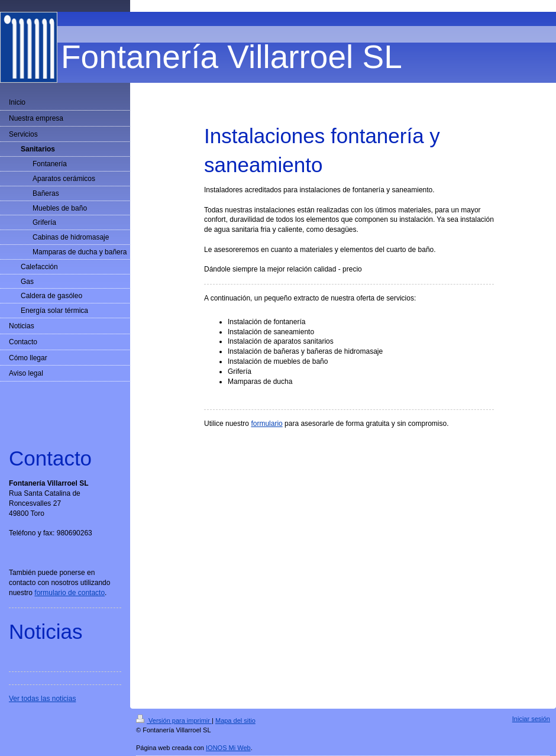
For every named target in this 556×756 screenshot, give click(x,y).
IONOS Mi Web (228, 748)
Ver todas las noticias (42, 699)
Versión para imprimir (174, 721)
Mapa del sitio (235, 721)
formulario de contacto (69, 593)
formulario (266, 424)
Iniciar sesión (531, 719)
